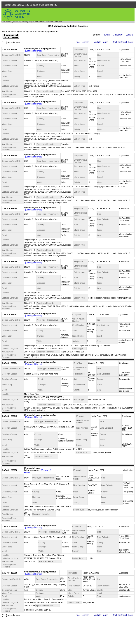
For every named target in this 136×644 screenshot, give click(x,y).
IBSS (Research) (14, 22)
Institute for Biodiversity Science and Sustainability (30, 5)
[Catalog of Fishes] (33, 51)
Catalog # (118, 35)
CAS (3, 22)
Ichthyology (28, 22)
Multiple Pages (101, 42)
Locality (129, 35)
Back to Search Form (123, 42)
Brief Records (82, 42)
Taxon (107, 35)
